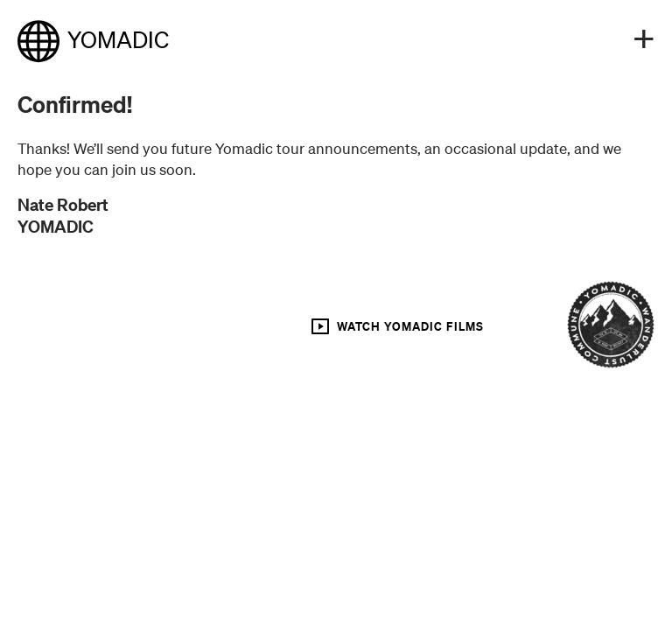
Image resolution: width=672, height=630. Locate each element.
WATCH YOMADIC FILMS (397, 326)
